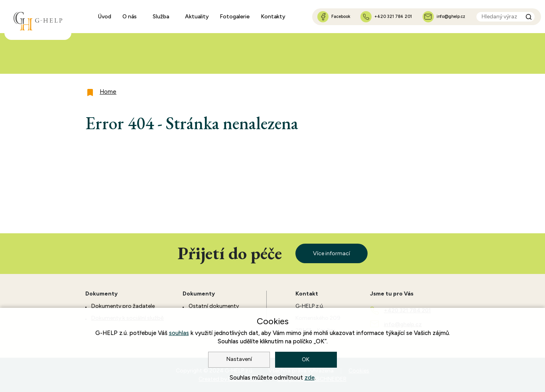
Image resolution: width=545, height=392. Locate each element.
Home (108, 92)
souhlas (179, 333)
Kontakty (273, 17)
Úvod (105, 17)
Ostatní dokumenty (214, 306)
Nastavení (239, 359)
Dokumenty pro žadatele (123, 306)
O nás (130, 17)
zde (310, 378)
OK (306, 359)
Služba (161, 17)
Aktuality (197, 17)
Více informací (332, 253)
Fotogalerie (235, 17)
